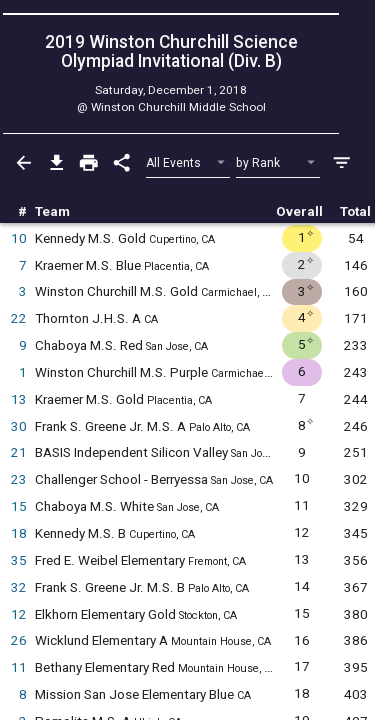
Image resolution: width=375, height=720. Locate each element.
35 (19, 560)
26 (19, 640)
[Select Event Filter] (188, 163)
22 (19, 318)
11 (19, 667)
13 (19, 399)
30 (19, 426)
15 (19, 506)
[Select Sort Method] (278, 163)
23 (19, 479)
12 (19, 614)
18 (19, 533)
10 (19, 238)
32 (19, 587)
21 (19, 452)
